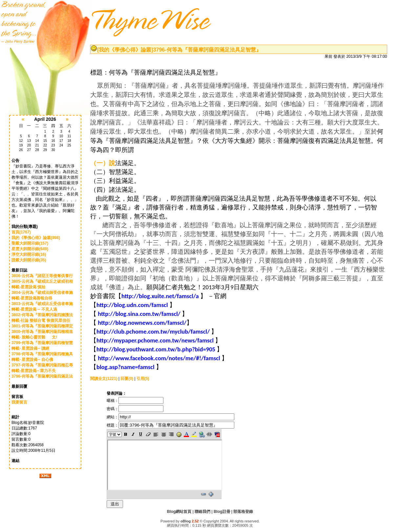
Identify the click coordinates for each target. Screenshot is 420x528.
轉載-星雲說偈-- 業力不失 (36, 371)
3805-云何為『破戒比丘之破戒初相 (42, 281)
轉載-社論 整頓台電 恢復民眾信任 (41, 320)
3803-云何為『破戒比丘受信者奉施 (42, 304)
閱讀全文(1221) (104, 379)
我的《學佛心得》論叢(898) (36, 238)
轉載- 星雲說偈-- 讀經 (33, 348)
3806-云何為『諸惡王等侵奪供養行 (42, 276)
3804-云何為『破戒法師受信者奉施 (42, 293)
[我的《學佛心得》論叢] (125, 50)
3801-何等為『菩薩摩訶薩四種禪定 (42, 326)
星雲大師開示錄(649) (30, 249)
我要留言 (19, 402)
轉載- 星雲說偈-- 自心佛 (34, 360)
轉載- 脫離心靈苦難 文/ (34, 337)
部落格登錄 (243, 512)
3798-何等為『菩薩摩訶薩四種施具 (42, 354)
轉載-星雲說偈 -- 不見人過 (36, 309)
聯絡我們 (202, 512)
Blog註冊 (222, 512)
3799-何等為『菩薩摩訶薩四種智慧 (42, 343)
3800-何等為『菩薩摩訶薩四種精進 (42, 332)
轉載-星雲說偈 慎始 (33, 287)
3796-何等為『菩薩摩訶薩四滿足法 (42, 376)
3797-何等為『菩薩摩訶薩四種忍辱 (42, 365)
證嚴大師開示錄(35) (29, 260)
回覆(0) (127, 379)
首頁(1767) (21, 232)
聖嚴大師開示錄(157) (30, 243)
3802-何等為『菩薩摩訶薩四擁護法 (42, 315)
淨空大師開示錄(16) (29, 254)
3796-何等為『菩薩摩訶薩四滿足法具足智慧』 (207, 50)
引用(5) (143, 379)
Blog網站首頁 (179, 512)
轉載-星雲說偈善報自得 (36, 298)
